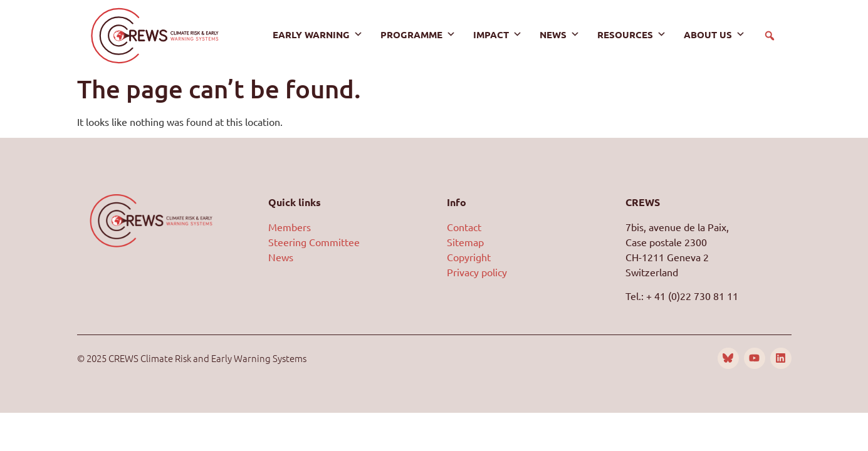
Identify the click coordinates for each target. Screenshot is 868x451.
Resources (632, 34)
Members (290, 227)
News (560, 34)
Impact (498, 34)
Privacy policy (477, 272)
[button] (770, 36)
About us (714, 34)
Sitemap (465, 242)
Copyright (469, 257)
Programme (418, 34)
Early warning (318, 34)
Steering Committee (314, 242)
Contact (464, 227)
